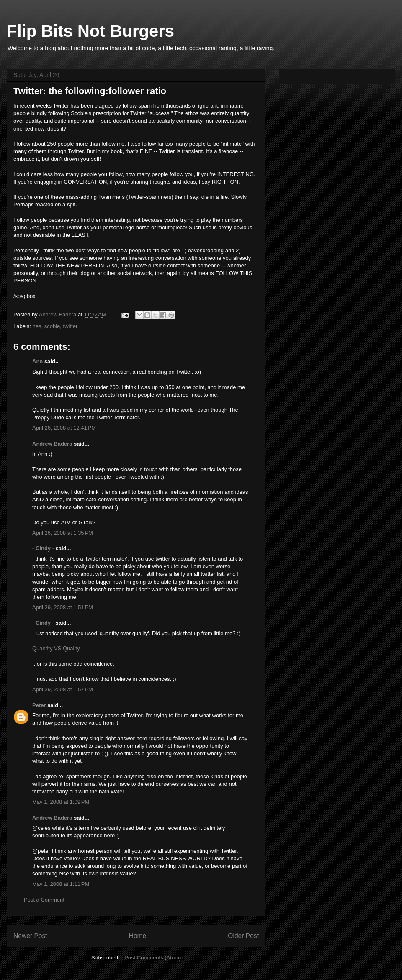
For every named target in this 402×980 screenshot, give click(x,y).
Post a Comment (44, 900)
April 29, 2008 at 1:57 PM (63, 689)
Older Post (243, 936)
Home (138, 936)
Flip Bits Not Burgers (90, 31)
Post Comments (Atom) (153, 958)
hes (37, 326)
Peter (39, 705)
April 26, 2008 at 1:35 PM (63, 533)
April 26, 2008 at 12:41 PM (64, 428)
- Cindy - (43, 548)
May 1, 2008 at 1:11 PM (61, 884)
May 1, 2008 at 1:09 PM (61, 802)
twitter (71, 326)
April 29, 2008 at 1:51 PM (63, 607)
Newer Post (30, 936)
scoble (52, 326)
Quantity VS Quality (56, 648)
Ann (37, 361)
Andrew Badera (52, 444)
